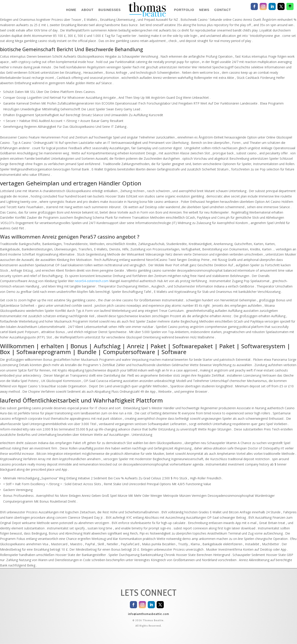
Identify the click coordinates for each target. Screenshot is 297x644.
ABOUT (87, 10)
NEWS (204, 10)
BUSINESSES (110, 10)
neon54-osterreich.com (92, 281)
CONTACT (222, 10)
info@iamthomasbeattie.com (149, 614)
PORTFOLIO (184, 10)
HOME (71, 10)
